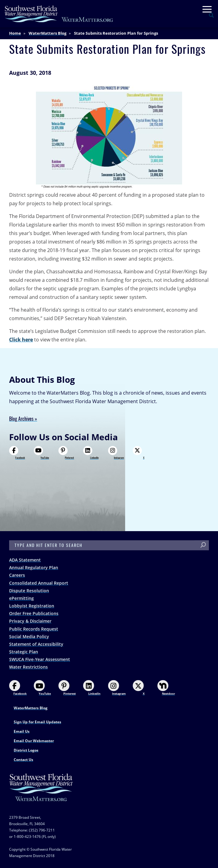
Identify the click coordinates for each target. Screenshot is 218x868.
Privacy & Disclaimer (30, 621)
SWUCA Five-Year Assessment (40, 659)
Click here (21, 340)
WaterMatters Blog (47, 33)
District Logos (26, 750)
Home (15, 33)
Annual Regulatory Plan (34, 567)
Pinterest (66, 453)
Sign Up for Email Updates (37, 722)
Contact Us (23, 760)
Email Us (22, 731)
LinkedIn (91, 453)
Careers (17, 575)
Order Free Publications (34, 613)
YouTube (41, 453)
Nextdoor (166, 688)
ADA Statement (25, 560)
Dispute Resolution (29, 591)
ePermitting (21, 598)
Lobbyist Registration (32, 606)
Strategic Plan (24, 652)
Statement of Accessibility (36, 644)
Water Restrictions (28, 667)
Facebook (17, 453)
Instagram (116, 453)
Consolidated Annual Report (39, 583)
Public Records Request (34, 629)
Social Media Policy (29, 636)
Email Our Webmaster (34, 741)
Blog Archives (21, 419)
